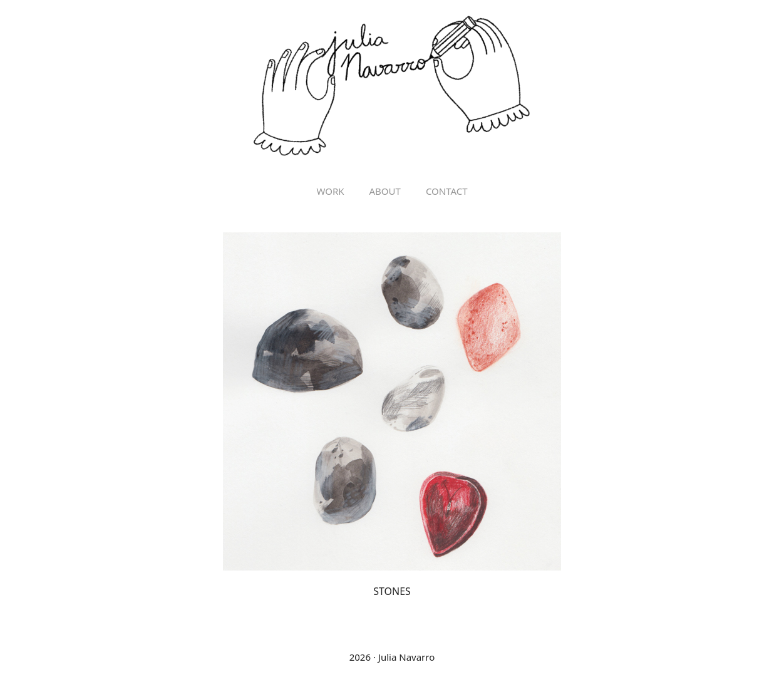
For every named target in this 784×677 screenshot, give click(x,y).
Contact (447, 191)
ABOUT (385, 191)
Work (330, 191)
